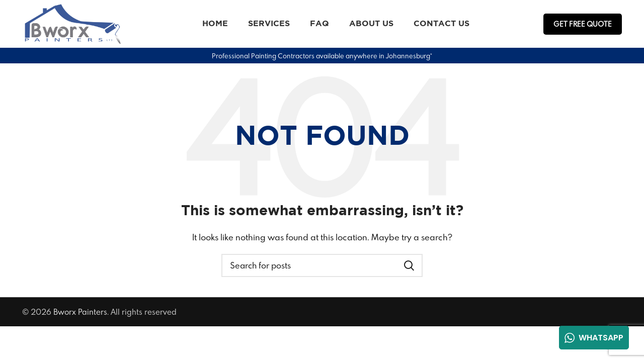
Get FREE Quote (583, 24)
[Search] (322, 265)
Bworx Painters (80, 312)
